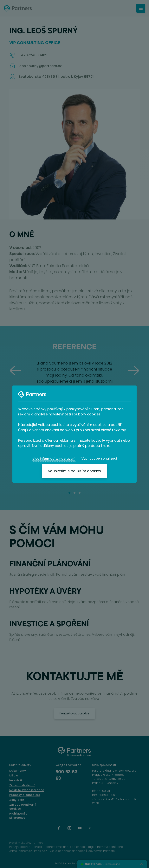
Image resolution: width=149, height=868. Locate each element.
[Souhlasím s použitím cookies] (74, 471)
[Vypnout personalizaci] (99, 459)
